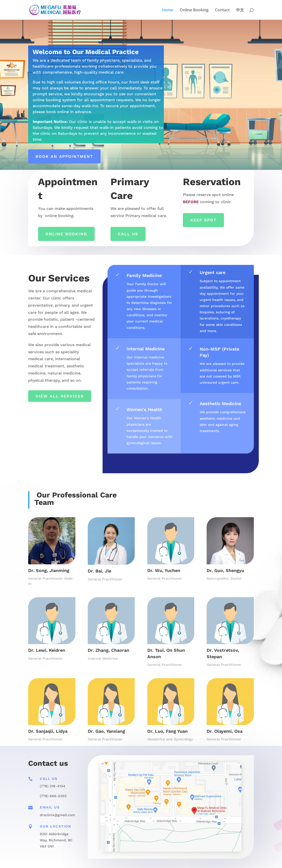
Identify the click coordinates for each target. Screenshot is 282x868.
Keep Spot (203, 220)
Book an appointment (64, 156)
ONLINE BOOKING (67, 234)
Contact (222, 10)
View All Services (60, 396)
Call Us (128, 234)
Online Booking (194, 10)
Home (168, 10)
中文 (240, 10)
